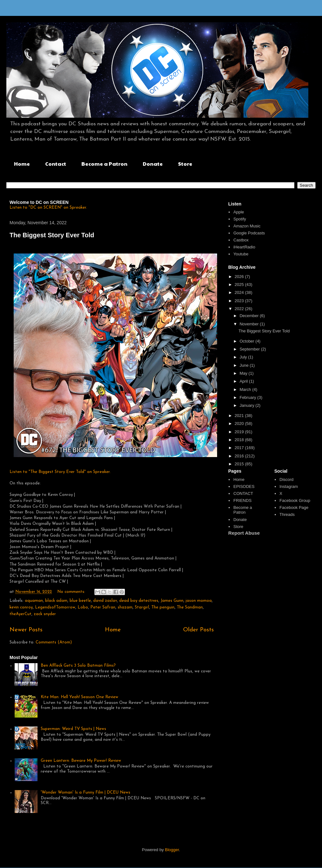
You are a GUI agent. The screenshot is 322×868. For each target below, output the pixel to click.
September (250, 349)
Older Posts (199, 630)
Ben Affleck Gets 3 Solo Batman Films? (78, 666)
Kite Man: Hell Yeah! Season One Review (79, 697)
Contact (56, 164)
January (248, 405)
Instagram (289, 486)
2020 (240, 424)
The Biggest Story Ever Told (52, 235)
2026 (240, 277)
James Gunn (172, 601)
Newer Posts (26, 630)
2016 (240, 456)
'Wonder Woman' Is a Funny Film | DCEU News (86, 792)
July (244, 357)
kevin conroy (21, 607)
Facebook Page (294, 507)
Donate (153, 164)
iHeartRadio (244, 247)
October (248, 341)
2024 (240, 292)
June (245, 365)
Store (185, 164)
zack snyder (45, 614)
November (250, 324)
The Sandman (190, 607)
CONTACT (243, 493)
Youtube (241, 254)
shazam (125, 607)
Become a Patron (104, 164)
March (246, 389)
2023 (240, 301)
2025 (240, 285)
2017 (240, 448)
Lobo (83, 607)
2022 (240, 309)
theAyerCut (21, 614)
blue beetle (80, 601)
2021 (240, 416)
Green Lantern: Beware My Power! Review (81, 761)
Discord (286, 479)
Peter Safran (103, 607)
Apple (239, 212)
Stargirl (142, 607)
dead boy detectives (139, 601)
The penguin (163, 607)
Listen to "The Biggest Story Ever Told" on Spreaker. (60, 472)
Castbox (241, 240)
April (244, 381)
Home (22, 164)
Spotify (240, 219)
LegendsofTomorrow (55, 607)
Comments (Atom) (54, 642)
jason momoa (199, 601)
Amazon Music (247, 226)
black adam (56, 601)
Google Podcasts (249, 233)
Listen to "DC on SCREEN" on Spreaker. (48, 208)
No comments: (72, 592)
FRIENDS (242, 500)
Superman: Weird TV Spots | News (73, 729)
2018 (240, 440)
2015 (240, 464)
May (244, 373)
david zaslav (105, 601)
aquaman (34, 601)
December (250, 316)
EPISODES (244, 486)
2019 (240, 432)
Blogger (172, 850)
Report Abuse (244, 533)
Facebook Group (295, 500)
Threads (287, 514)
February (249, 397)
